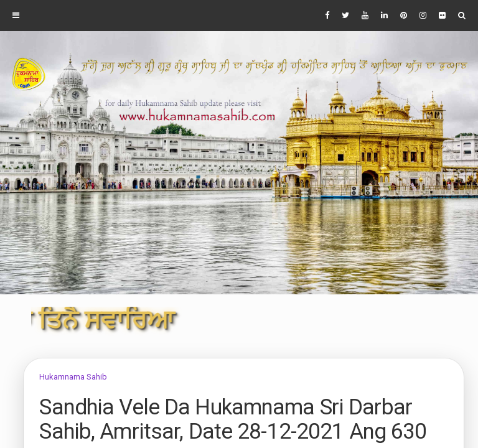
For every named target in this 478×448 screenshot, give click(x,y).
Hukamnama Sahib (73, 377)
